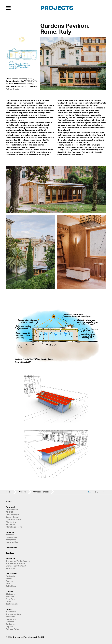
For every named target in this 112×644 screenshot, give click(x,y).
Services (10, 553)
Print (8, 584)
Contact (10, 609)
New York (10, 599)
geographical (12, 542)
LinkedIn (10, 622)
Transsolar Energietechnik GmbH (28, 637)
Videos (9, 579)
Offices (9, 591)
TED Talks (11, 568)
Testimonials (12, 604)
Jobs (8, 601)
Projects (57, 8)
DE (96, 492)
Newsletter (11, 612)
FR (103, 492)
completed (11, 540)
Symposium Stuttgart (16, 566)
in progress (11, 537)
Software (10, 624)
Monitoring (11, 522)
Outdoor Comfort (14, 519)
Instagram (11, 619)
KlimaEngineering (14, 527)
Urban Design (12, 514)
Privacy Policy (13, 629)
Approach (11, 507)
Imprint (9, 626)
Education (11, 558)
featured (10, 535)
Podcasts (10, 576)
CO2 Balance (12, 509)
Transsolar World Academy (19, 561)
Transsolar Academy (16, 563)
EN (90, 492)
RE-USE (9, 512)
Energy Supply (13, 517)
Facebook (11, 617)
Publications (12, 574)
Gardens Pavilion (41, 492)
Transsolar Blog (13, 614)
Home (9, 492)
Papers (9, 581)
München (10, 596)
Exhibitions (11, 586)
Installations (12, 548)
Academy (10, 524)
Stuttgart (10, 594)
